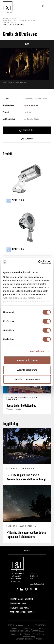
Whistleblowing (28, 637)
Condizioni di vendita (25, 639)
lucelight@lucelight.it (37, 584)
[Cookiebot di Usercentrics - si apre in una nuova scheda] (38, 262)
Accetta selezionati (27, 370)
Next (49, 44)
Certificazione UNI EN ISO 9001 (23, 612)
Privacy (27, 634)
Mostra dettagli (37, 351)
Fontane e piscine (31, 105)
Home (5, 19)
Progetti (15, 19)
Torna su (27, 550)
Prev (5, 44)
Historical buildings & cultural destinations (19, 22)
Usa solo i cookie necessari (27, 379)
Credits (39, 639)
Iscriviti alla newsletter (21, 599)
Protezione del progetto (21, 608)
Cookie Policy (38, 634)
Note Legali (16, 634)
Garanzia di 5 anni (18, 603)
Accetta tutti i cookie (27, 360)
